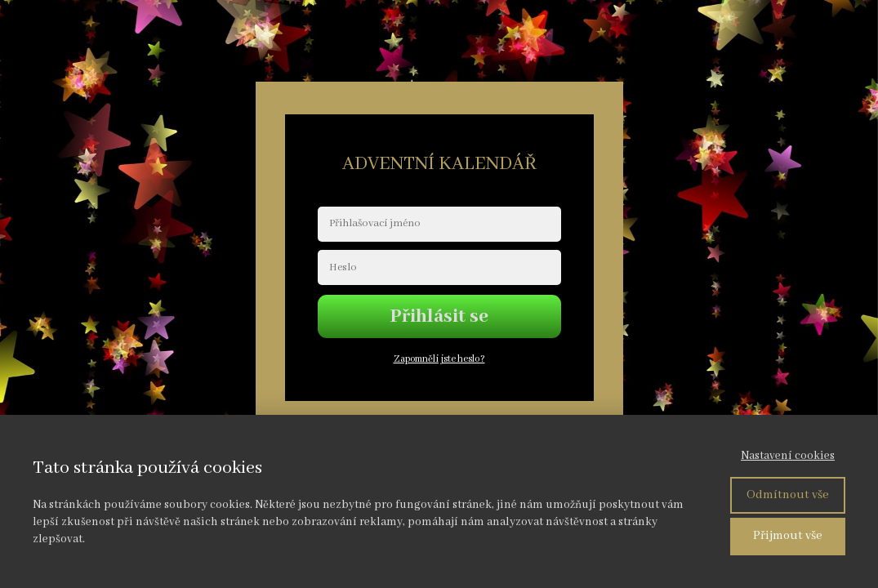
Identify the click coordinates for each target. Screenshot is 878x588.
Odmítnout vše (788, 495)
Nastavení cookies (788, 456)
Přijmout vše (788, 536)
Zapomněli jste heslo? (439, 359)
